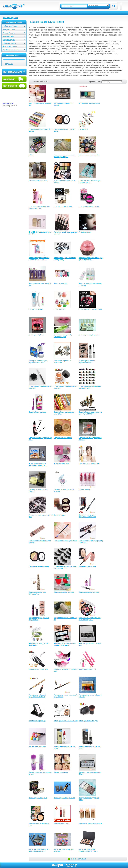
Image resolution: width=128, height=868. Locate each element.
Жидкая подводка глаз (87, 566)
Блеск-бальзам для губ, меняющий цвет (63, 336)
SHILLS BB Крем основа (63, 206)
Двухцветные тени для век (39, 566)
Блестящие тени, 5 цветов (89, 335)
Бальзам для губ (60, 283)
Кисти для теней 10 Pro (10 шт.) (66, 721)
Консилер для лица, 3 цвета (64, 798)
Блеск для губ (59, 309)
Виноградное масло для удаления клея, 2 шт (38, 362)
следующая (82, 859)
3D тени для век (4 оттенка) (89, 103)
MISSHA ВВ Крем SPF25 (38, 181)
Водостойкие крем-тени (63, 438)
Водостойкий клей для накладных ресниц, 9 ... (38, 464)
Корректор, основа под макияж (90, 824)
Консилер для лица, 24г (38, 798)
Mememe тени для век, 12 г (89, 155)
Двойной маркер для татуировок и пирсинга (87, 516)
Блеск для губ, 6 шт (36, 335)
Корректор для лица (61, 824)
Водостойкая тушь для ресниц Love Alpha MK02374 (90, 413)
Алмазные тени (85, 232)
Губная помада (85, 489)
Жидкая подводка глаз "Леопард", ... (37, 593)
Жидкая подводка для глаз (64, 592)
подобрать (9, 64)
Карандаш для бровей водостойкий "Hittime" (37, 696)
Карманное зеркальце (37, 721)
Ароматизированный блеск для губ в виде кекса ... (91, 259)
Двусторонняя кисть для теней (65, 541)
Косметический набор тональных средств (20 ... (88, 850)
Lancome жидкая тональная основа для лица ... (64, 156)
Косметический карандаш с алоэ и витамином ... (39, 850)
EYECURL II (83, 129)
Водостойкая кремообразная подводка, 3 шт (90, 387)
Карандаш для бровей (87, 669)
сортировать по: (95, 82)
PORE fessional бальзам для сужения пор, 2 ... (90, 182)
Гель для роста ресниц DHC (89, 463)
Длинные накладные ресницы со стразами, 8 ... (65, 567)
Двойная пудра (59, 515)
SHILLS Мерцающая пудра (89, 206)
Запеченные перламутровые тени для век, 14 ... (90, 619)
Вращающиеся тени (61, 463)
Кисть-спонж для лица (37, 746)
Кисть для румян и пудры (88, 721)
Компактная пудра (61, 772)
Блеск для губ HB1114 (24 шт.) (90, 309)
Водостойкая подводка (37, 412)
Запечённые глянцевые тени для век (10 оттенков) (65, 644)
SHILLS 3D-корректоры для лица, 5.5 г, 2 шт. (39, 207)
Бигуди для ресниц (36, 309)
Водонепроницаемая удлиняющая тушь (87, 362)
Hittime (31, 155)
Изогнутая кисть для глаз (38, 669)
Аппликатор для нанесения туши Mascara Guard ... (39, 259)
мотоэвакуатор (12, 105)
